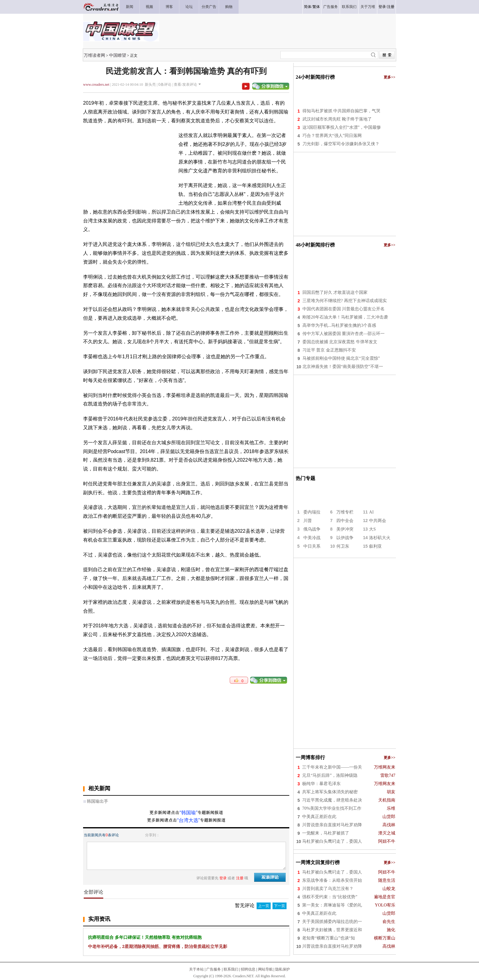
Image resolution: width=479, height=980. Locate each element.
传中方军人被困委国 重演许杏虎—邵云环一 (344, 334)
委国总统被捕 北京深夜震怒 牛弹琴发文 (340, 342)
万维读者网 (94, 55)
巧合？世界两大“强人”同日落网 (332, 136)
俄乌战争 (312, 529)
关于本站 (196, 969)
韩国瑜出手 (97, 801)
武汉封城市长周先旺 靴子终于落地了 (337, 119)
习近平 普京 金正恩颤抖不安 (329, 350)
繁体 (316, 7)
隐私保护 (283, 969)
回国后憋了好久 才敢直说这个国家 (335, 292)
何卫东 (343, 546)
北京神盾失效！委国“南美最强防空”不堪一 (343, 367)
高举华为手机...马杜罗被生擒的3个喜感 (339, 325)
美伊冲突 (345, 529)
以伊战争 (345, 538)
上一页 (264, 906)
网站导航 (265, 969)
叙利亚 (375, 546)
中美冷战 (312, 538)
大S (372, 529)
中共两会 (378, 521)
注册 (391, 7)
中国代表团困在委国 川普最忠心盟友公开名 (344, 309)
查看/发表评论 (185, 85)
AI (371, 512)
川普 (308, 521)
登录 (382, 7)
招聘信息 (248, 969)
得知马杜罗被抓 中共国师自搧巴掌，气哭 (342, 111)
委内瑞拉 (312, 512)
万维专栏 (345, 512)
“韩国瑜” (189, 813)
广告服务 (214, 969)
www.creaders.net (96, 85)
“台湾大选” (189, 820)
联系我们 (231, 969)
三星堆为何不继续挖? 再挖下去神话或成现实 (345, 301)
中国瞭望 (118, 55)
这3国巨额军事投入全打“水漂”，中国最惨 (342, 127)
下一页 (280, 906)
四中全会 (345, 521)
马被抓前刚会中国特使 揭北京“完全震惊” (341, 358)
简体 (308, 7)
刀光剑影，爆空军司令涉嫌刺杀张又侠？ (341, 144)
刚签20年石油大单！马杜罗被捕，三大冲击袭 (345, 317)
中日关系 (312, 546)
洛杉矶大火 (380, 538)
